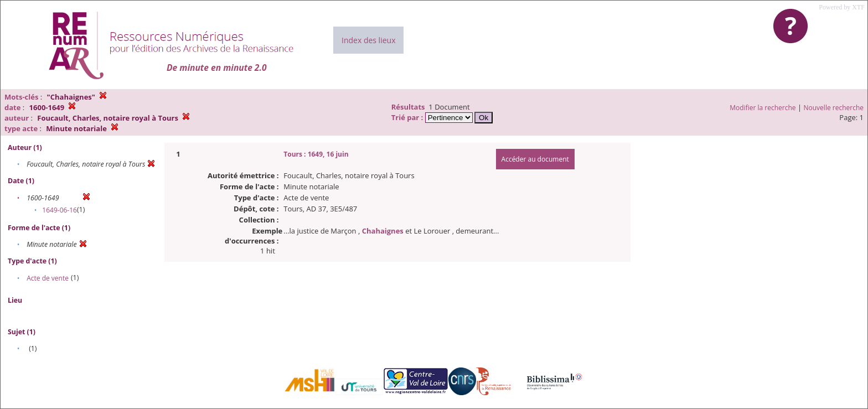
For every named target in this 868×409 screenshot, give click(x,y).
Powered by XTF (842, 7)
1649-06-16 (60, 210)
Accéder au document (535, 159)
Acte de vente (48, 278)
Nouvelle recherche (834, 108)
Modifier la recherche (763, 108)
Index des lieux (368, 40)
